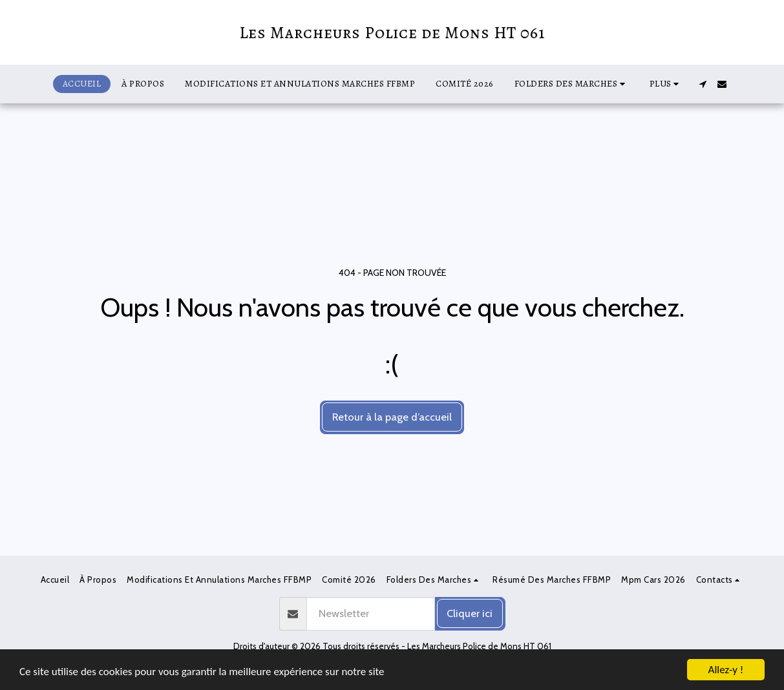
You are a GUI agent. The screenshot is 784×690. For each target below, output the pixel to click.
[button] (572, 84)
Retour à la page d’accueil (392, 417)
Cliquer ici (470, 613)
